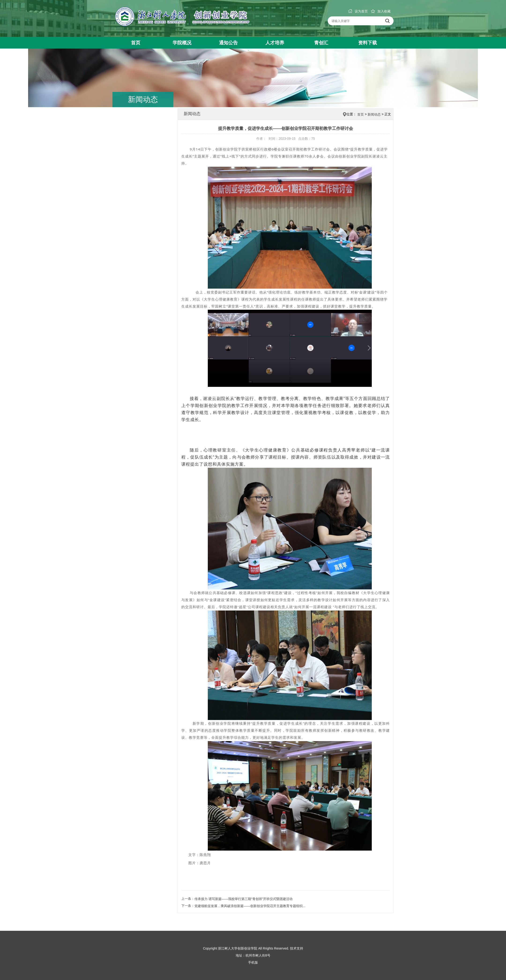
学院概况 (182, 43)
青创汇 (321, 43)
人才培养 (275, 43)
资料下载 (368, 43)
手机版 (253, 962)
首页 (136, 43)
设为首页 (358, 11)
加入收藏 (381, 11)
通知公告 (228, 43)
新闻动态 (374, 114)
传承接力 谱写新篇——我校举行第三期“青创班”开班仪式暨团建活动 (244, 899)
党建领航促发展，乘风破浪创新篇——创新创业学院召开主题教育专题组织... (250, 906)
